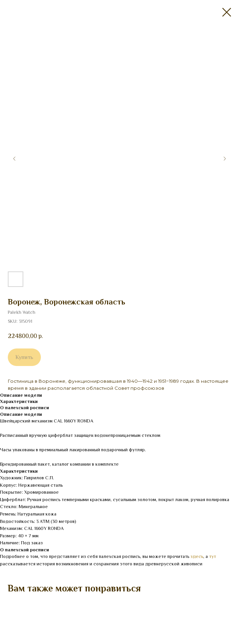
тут (213, 556)
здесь (197, 556)
